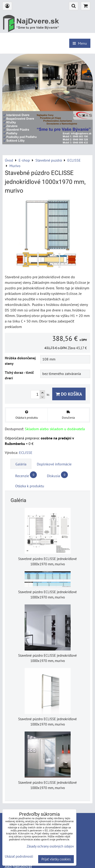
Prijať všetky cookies (56, 859)
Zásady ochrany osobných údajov (50, 846)
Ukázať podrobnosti (19, 857)
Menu (80, 43)
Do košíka (69, 394)
